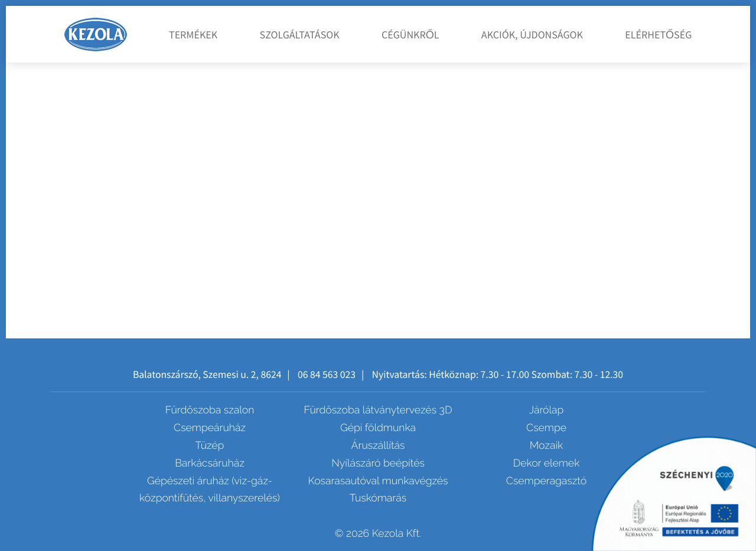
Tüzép (210, 446)
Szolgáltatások (300, 35)
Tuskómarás (378, 498)
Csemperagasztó (546, 481)
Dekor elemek (547, 463)
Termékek (193, 35)
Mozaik (546, 446)
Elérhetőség (658, 35)
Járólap (547, 410)
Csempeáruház (210, 428)
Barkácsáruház (210, 463)
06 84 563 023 (327, 374)
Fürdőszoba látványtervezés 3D (378, 410)
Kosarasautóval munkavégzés (378, 481)
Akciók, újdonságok (532, 35)
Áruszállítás (378, 446)
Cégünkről (410, 35)
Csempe (546, 428)
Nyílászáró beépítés (378, 463)
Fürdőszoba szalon (210, 410)
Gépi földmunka (378, 428)
